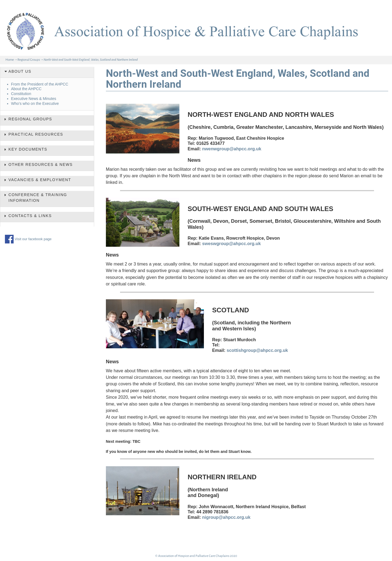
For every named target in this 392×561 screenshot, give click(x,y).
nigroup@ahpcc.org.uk (226, 517)
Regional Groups (29, 60)
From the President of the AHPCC (40, 84)
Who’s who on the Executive (35, 103)
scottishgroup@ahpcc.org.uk (257, 350)
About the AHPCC (26, 89)
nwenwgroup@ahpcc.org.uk (232, 149)
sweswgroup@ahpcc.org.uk (232, 243)
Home (10, 60)
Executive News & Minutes (34, 99)
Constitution (21, 94)
